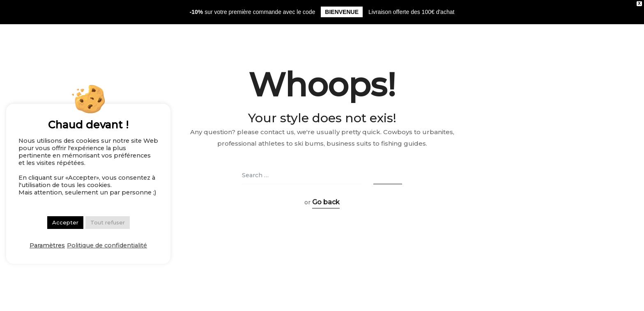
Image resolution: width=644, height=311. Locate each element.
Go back (326, 202)
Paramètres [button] (47, 245)
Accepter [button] (65, 222)
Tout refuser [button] (108, 222)
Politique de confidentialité (107, 245)
